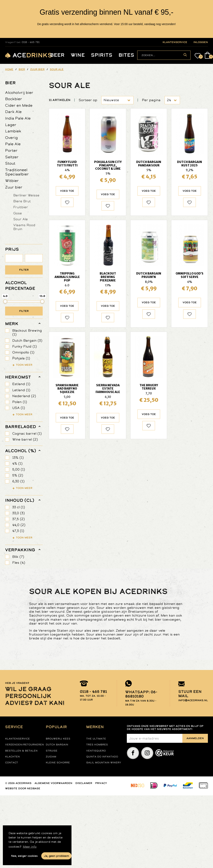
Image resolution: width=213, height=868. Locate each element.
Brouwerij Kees (58, 739)
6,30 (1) (18, 481)
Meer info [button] (30, 847)
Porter (11, 150)
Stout (10, 163)
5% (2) (18, 475)
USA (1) (19, 408)
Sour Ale (21, 219)
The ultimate (96, 739)
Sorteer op (88, 100)
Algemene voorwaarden (53, 783)
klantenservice (175, 42)
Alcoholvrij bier (19, 92)
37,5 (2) (18, 519)
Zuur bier (14, 187)
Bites (126, 55)
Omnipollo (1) (23, 352)
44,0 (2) (19, 525)
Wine (78, 55)
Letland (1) (21, 390)
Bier (10, 83)
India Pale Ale (18, 118)
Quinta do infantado (102, 757)
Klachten (12, 757)
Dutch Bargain (57, 745)
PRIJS (12, 249)
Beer (57, 55)
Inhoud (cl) (20, 500)
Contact (12, 763)
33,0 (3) (18, 513)
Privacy (101, 783)
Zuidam (51, 757)
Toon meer (24, 365)
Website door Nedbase (23, 788)
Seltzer (12, 157)
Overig (11, 138)
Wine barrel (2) (25, 439)
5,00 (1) (19, 469)
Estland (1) (21, 384)
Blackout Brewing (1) (27, 332)
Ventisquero (96, 751)
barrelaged (21, 427)
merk (12, 324)
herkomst (18, 377)
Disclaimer (84, 783)
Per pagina (151, 100)
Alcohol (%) (21, 451)
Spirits (102, 55)
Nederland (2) (24, 396)
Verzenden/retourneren (25, 745)
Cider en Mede (19, 105)
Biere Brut (22, 201)
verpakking (20, 550)
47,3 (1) (18, 531)
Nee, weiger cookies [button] (24, 856)
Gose (18, 213)
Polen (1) (20, 402)
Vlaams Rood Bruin (24, 227)
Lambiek (13, 131)
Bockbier (14, 99)
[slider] (5, 301)
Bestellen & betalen (21, 751)
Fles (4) (19, 563)
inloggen (201, 42)
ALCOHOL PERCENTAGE (20, 286)
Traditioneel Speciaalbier (17, 172)
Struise (52, 751)
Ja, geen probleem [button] (56, 856)
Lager (11, 125)
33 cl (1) (19, 507)
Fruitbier (21, 207)
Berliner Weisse (26, 195)
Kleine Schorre (58, 763)
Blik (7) (18, 557)
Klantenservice (17, 739)
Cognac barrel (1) (27, 433)
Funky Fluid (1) (25, 346)
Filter (24, 270)
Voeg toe (67, 191)
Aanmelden (195, 738)
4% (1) (17, 463)
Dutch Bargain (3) (27, 340)
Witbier (12, 181)
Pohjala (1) (21, 358)
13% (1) (18, 458)
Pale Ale (13, 144)
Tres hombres (97, 745)
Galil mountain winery (104, 763)
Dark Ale (13, 112)
